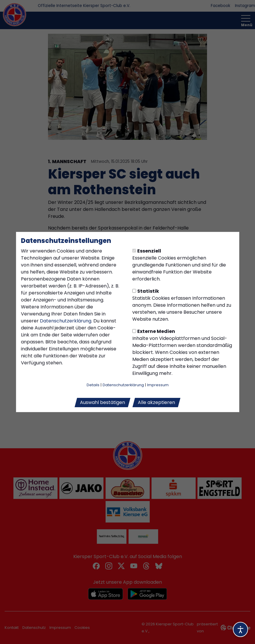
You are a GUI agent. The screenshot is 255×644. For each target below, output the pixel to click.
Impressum (158, 385)
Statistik (146, 291)
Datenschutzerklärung (66, 321)
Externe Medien (154, 331)
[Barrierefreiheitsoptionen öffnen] (240, 629)
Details (93, 385)
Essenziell (147, 251)
